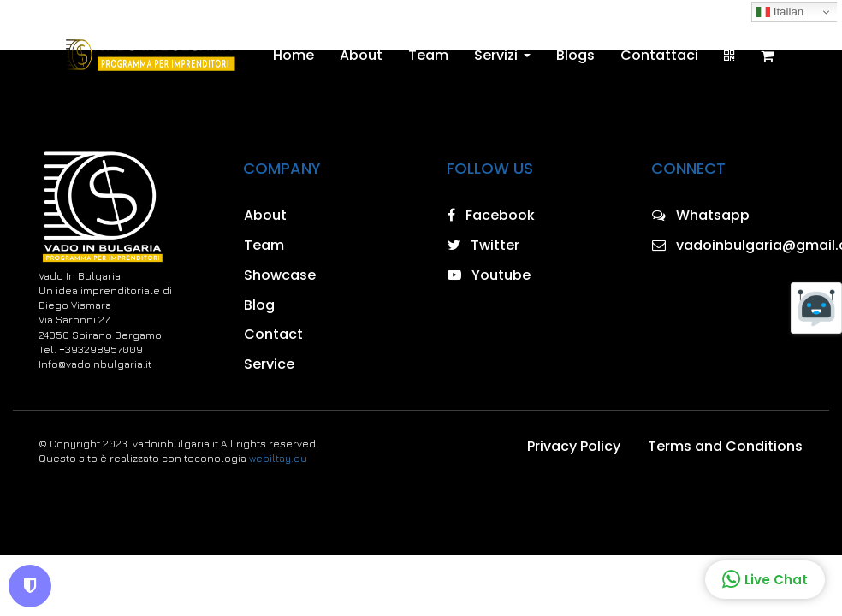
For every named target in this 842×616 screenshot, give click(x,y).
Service (269, 364)
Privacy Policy (574, 446)
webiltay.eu (278, 458)
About (361, 56)
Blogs (575, 56)
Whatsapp (701, 215)
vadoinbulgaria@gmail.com (728, 245)
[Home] (149, 56)
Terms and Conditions (725, 446)
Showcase (280, 275)
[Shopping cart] (767, 56)
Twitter (483, 245)
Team (428, 56)
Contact (273, 334)
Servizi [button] (502, 56)
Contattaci (659, 56)
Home (294, 56)
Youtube (489, 275)
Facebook (491, 215)
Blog (259, 305)
